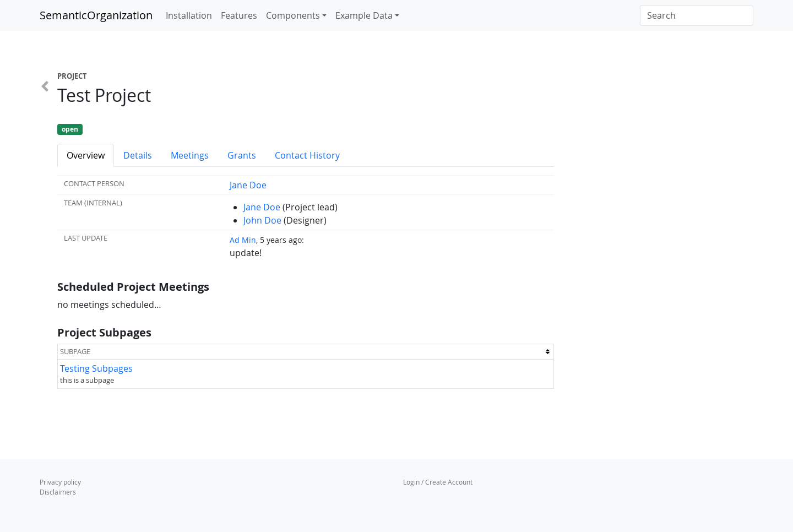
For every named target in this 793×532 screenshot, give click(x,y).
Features (239, 15)
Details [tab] (138, 155)
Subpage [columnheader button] (75, 351)
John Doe (262, 220)
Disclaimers (58, 492)
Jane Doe (248, 185)
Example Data (364, 15)
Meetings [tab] (190, 155)
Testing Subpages (96, 368)
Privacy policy (60, 482)
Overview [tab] (86, 155)
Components (293, 15)
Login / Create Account (438, 482)
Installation (189, 15)
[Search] (697, 15)
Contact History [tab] (307, 155)
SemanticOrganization (96, 15)
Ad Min (243, 240)
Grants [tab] (242, 155)
